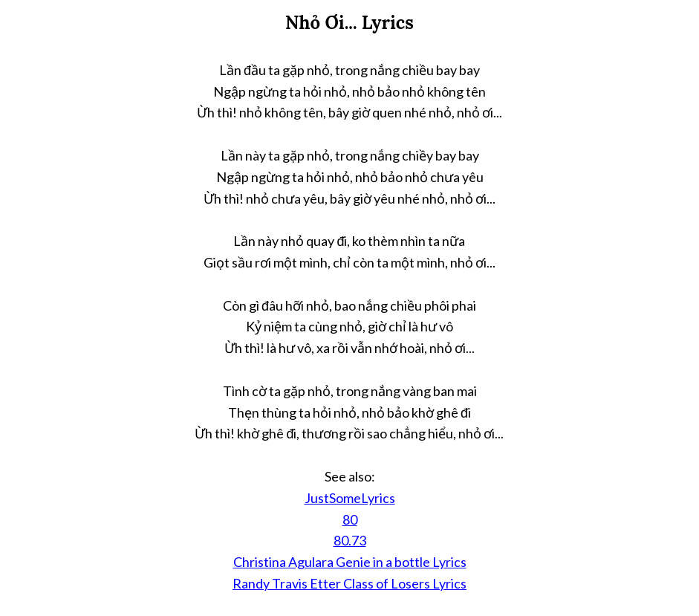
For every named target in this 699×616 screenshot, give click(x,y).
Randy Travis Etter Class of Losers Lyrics (349, 583)
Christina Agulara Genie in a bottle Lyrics (350, 562)
